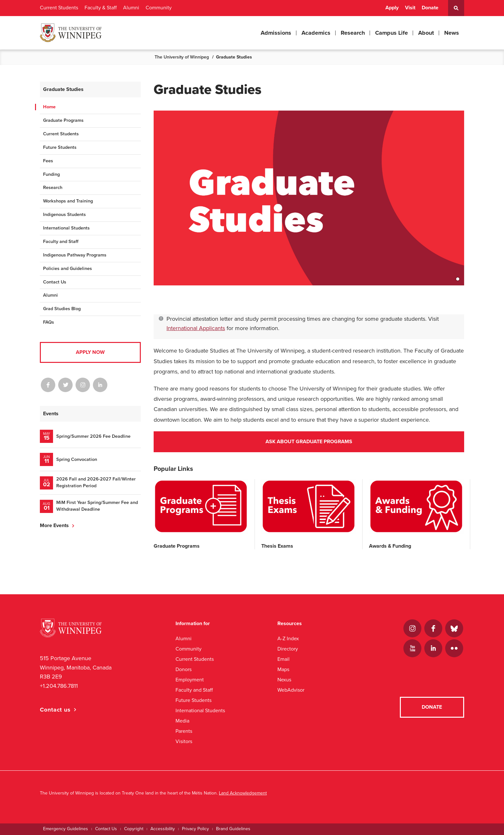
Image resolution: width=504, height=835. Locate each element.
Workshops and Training (68, 201)
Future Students (60, 147)
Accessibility (163, 829)
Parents (184, 731)
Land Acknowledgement (243, 793)
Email (283, 659)
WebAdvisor (291, 690)
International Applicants (196, 328)
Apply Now (90, 352)
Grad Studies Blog (62, 309)
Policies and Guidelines (67, 269)
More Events (54, 525)
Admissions (276, 33)
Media (182, 721)
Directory (288, 649)
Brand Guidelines (233, 829)
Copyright (134, 829)
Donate (430, 8)
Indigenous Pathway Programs (75, 255)
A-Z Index (288, 638)
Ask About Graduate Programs (309, 442)
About (426, 33)
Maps (283, 669)
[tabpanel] (309, 204)
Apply (392, 8)
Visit (410, 8)
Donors (184, 669)
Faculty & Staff (101, 8)
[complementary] (435, 787)
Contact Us (55, 282)
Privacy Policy (195, 829)
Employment (190, 680)
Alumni (131, 8)
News (452, 33)
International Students (66, 228)
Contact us (55, 710)
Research (353, 33)
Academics (316, 33)
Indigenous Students (64, 215)
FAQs (49, 322)
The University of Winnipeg (182, 57)
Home (49, 107)
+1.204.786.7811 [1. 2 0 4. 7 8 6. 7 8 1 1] (59, 686)
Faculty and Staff (61, 242)
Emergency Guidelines (66, 829)
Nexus (284, 680)
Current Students (59, 8)
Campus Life (392, 33)
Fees (48, 161)
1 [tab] (458, 279)
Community (159, 8)
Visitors (184, 741)
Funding (51, 174)
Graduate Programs (63, 120)
